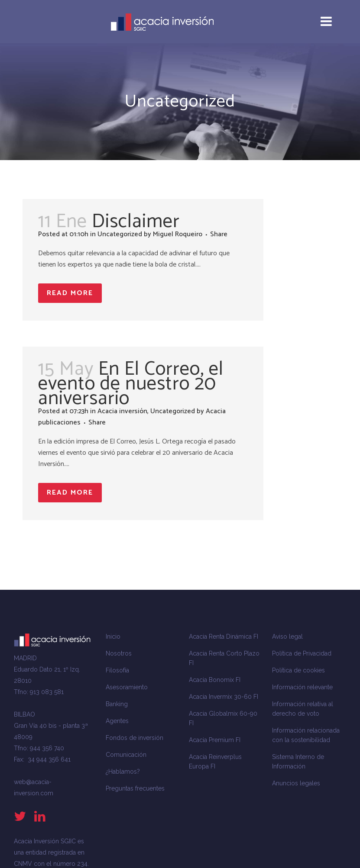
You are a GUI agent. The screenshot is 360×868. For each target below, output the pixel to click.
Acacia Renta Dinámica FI (224, 637)
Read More (70, 293)
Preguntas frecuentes (135, 788)
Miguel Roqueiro (178, 234)
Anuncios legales (296, 783)
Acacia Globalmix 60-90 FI (223, 718)
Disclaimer (136, 222)
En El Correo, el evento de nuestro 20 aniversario (131, 384)
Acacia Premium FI (215, 740)
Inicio (113, 637)
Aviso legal (287, 637)
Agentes (117, 721)
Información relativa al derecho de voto (303, 709)
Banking (117, 704)
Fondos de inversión (135, 738)
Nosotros (119, 653)
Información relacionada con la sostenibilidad (306, 735)
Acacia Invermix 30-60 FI (224, 697)
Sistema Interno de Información (298, 762)
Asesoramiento (127, 687)
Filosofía (117, 670)
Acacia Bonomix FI (215, 680)
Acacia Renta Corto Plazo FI (224, 658)
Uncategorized (120, 234)
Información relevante (302, 687)
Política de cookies (298, 670)
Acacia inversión (122, 411)
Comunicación (126, 755)
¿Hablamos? (123, 772)
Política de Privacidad (302, 653)
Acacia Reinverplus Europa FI (215, 762)
